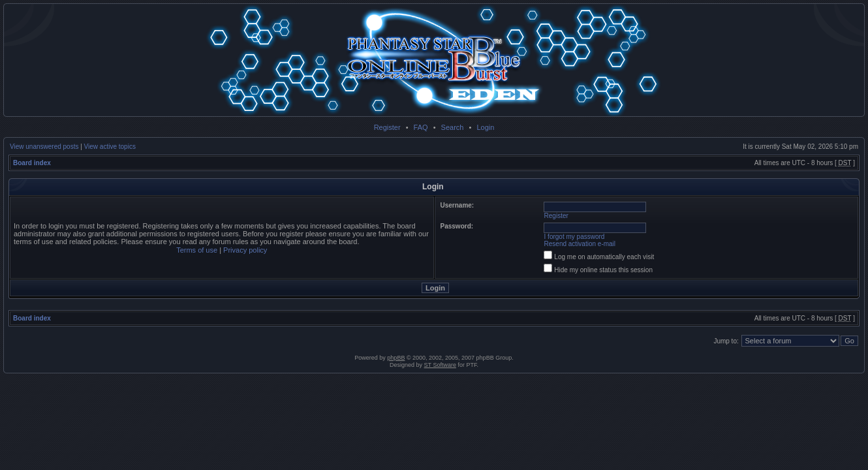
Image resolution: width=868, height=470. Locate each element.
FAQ (421, 127)
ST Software (440, 365)
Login (485, 127)
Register (387, 127)
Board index (32, 163)
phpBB (396, 358)
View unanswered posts (44, 147)
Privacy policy (245, 250)
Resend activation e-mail (580, 244)
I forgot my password (575, 237)
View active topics (110, 147)
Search (453, 127)
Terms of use (197, 250)
